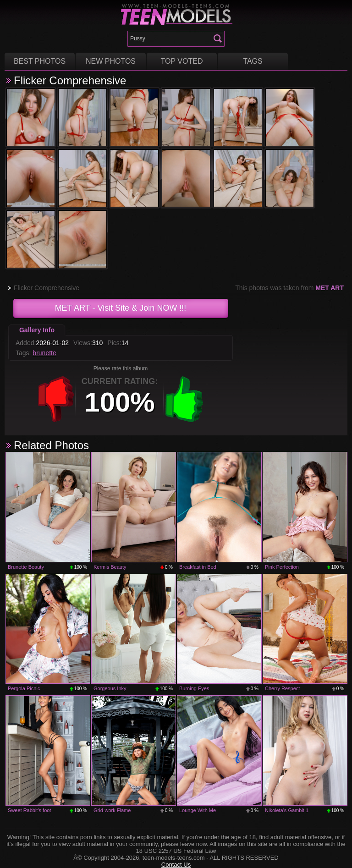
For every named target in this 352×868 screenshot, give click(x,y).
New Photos (111, 61)
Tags (253, 61)
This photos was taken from (289, 288)
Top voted (182, 61)
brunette (44, 353)
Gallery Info (37, 330)
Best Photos (40, 61)
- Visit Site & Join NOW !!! (121, 308)
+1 (184, 399)
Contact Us (176, 865)
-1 (56, 399)
